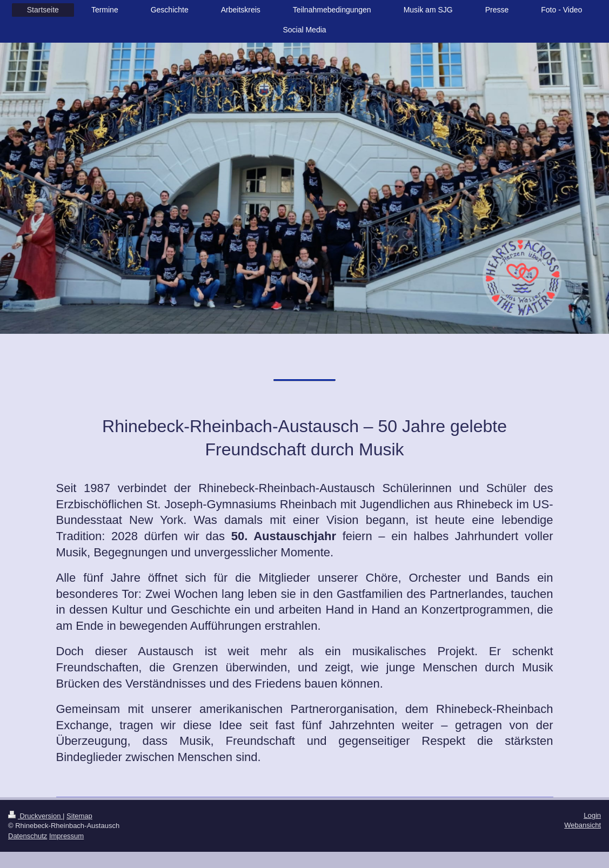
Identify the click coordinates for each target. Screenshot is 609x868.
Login (592, 815)
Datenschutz (28, 836)
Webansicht (583, 825)
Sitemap (79, 816)
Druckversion (35, 816)
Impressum (66, 836)
